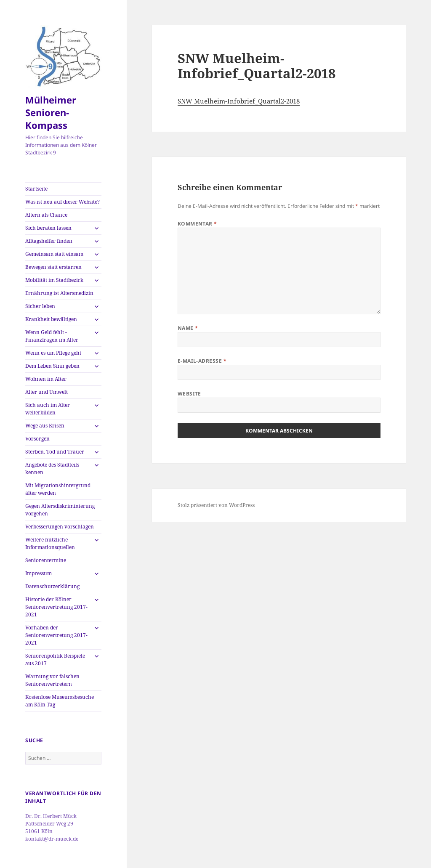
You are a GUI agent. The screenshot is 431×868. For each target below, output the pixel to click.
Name (188, 328)
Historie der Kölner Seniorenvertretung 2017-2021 (56, 607)
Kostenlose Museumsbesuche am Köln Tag (60, 701)
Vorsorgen (37, 439)
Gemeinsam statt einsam (54, 254)
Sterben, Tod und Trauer (55, 452)
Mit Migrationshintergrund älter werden (58, 489)
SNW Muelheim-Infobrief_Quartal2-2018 (239, 101)
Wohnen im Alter (46, 379)
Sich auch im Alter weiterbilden (48, 409)
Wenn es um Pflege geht (53, 353)
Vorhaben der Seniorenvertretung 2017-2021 (56, 635)
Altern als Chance (46, 215)
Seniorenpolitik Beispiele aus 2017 (55, 660)
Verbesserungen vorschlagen (60, 527)
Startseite (36, 189)
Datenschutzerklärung (52, 586)
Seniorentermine (46, 560)
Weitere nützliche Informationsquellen (50, 543)
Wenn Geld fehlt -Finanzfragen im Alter (52, 336)
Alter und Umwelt (47, 392)
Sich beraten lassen (48, 228)
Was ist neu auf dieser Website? (63, 202)
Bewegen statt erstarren (53, 267)
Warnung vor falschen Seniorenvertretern (52, 680)
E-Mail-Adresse (202, 361)
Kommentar (197, 224)
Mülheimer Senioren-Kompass (51, 112)
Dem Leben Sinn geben (52, 366)
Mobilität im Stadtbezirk (54, 280)
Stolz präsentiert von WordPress (216, 505)
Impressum (39, 573)
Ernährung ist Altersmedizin (59, 293)
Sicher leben (40, 306)
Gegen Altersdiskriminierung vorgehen (60, 510)
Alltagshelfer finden (49, 241)
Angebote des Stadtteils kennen (52, 469)
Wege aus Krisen (45, 426)
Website (189, 394)
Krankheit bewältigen (51, 319)
